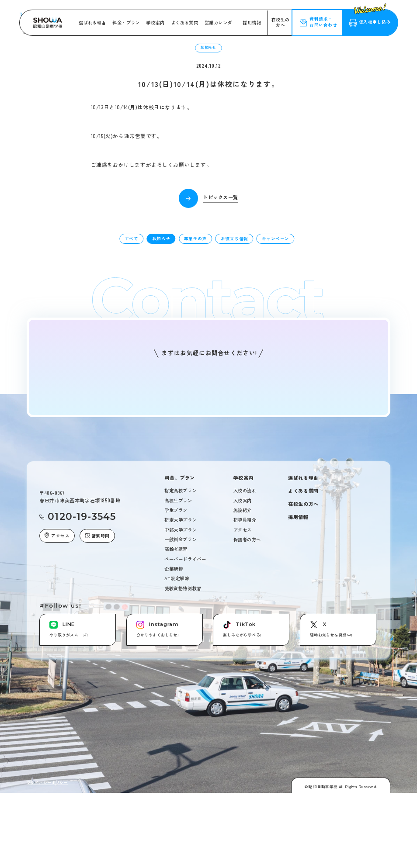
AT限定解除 (177, 679)
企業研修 (174, 669)
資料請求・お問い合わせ (323, 22)
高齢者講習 (176, 649)
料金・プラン (126, 22)
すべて (131, 339)
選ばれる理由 (92, 22)
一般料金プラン (181, 639)
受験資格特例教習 (183, 688)
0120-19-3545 (82, 617)
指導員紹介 (245, 620)
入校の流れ (245, 591)
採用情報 (252, 22)
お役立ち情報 (235, 339)
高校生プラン (178, 600)
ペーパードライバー (185, 659)
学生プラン (176, 610)
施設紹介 (243, 610)
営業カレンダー (221, 22)
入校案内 (243, 600)
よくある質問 (184, 22)
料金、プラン (179, 578)
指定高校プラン (181, 591)
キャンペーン (276, 339)
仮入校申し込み (372, 17)
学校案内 (155, 22)
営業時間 (97, 636)
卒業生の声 (195, 339)
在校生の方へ (281, 22)
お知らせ (161, 339)
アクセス (57, 636)
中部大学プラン (181, 630)
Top (30, 120)
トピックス (51, 120)
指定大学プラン (181, 620)
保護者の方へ (247, 639)
